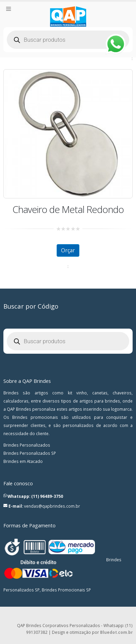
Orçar (68, 250)
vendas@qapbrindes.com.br (52, 506)
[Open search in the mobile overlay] (68, 40)
